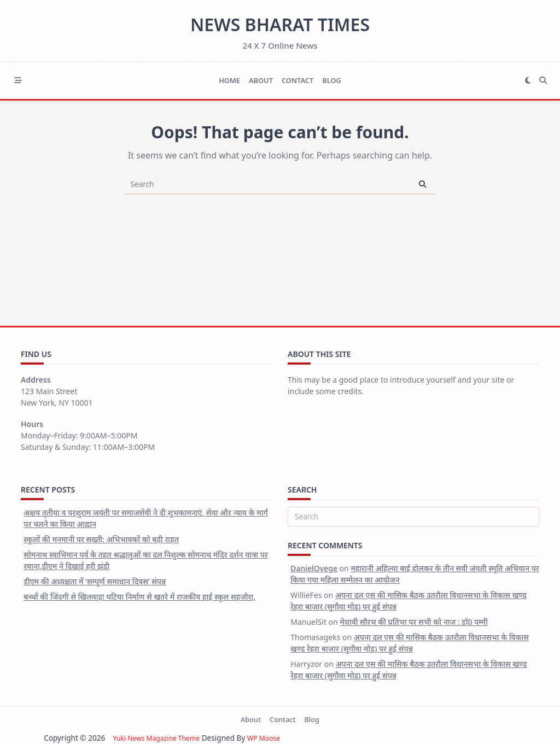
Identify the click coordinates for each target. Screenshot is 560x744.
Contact (297, 80)
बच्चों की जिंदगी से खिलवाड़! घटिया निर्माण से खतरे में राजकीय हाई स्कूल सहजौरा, (139, 597)
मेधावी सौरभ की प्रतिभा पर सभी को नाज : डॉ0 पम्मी (414, 622)
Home (229, 80)
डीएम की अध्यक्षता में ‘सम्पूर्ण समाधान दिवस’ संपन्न (95, 581)
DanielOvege (314, 568)
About (261, 80)
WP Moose (262, 738)
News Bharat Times (280, 24)
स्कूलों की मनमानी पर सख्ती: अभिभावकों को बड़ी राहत (101, 539)
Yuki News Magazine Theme (147, 738)
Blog (332, 80)
